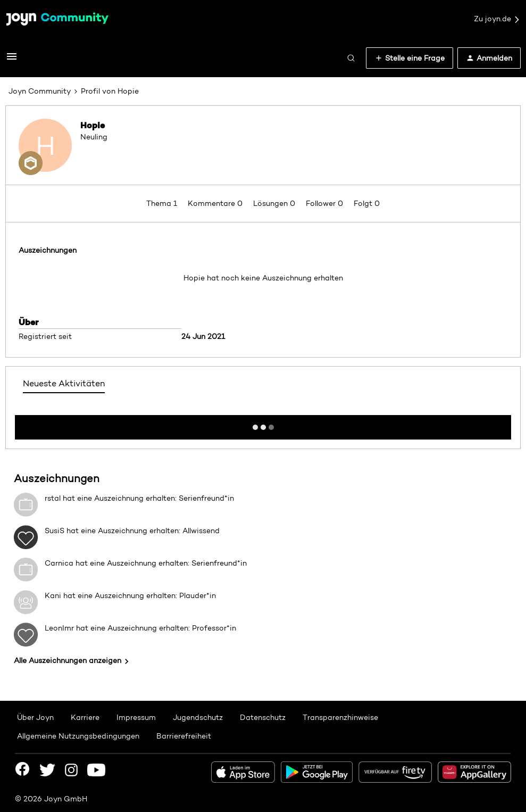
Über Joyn (35, 717)
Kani (53, 595)
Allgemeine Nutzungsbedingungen (78, 736)
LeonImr (59, 628)
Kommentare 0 (216, 203)
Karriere (85, 717)
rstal (53, 498)
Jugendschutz (198, 717)
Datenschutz (263, 717)
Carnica (59, 563)
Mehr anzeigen (263, 424)
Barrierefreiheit (184, 736)
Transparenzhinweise (340, 717)
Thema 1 (163, 203)
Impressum (136, 717)
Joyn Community (40, 91)
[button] (12, 60)
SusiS (55, 531)
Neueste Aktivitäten (64, 383)
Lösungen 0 (275, 203)
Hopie (93, 125)
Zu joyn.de (497, 19)
